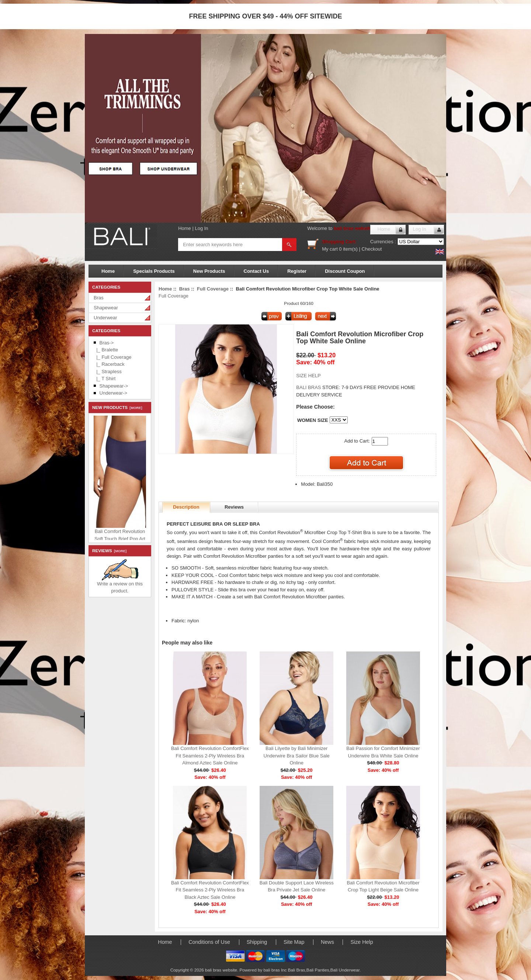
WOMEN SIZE (313, 420)
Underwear (105, 318)
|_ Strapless (108, 372)
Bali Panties (318, 970)
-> (107, 343)
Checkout (372, 249)
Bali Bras (297, 970)
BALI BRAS (309, 387)
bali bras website (353, 228)
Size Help (362, 942)
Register (297, 271)
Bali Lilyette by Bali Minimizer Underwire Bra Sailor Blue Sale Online (297, 756)
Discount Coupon (345, 271)
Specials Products (154, 271)
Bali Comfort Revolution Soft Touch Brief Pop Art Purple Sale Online (140, 537)
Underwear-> (114, 393)
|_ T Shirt (105, 379)
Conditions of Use (209, 942)
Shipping (257, 942)
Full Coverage (213, 289)
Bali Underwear (345, 970)
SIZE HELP (308, 376)
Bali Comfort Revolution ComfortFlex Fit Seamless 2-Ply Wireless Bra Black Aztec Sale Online (210, 890)
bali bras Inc (276, 970)
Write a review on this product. (120, 585)
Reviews (234, 507)
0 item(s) (348, 249)
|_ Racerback (109, 364)
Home (185, 228)
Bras (99, 298)
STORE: (318, 387)
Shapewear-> (114, 386)
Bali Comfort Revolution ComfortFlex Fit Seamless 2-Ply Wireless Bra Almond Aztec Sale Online (210, 756)
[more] (135, 408)
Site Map (294, 942)
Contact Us (256, 271)
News (327, 942)
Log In (201, 228)
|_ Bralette (106, 350)
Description (186, 507)
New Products (209, 271)
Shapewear (106, 308)
